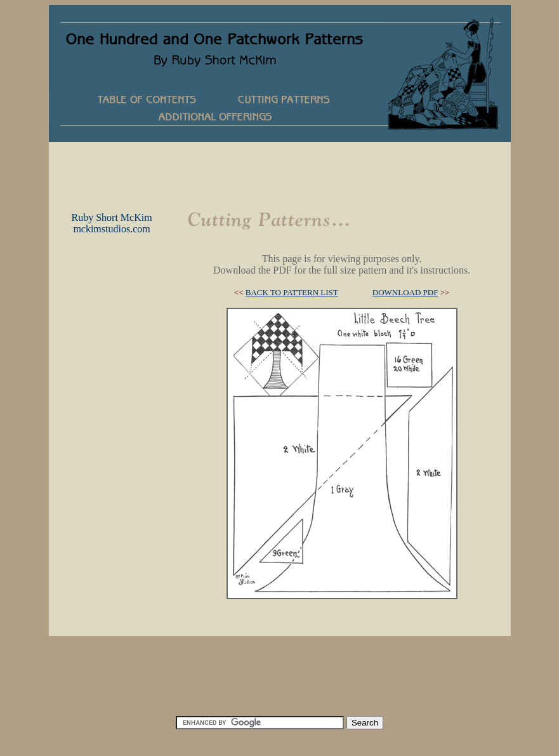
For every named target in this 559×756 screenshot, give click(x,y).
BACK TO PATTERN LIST (292, 292)
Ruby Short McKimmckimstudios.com (111, 223)
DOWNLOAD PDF (405, 292)
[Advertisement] (280, 171)
